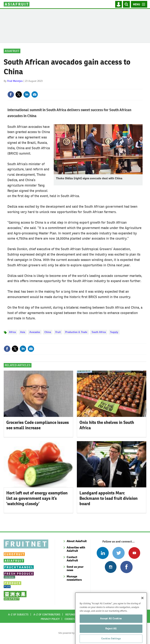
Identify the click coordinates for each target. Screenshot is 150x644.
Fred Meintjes (15, 81)
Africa (12, 332)
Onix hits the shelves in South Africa (107, 425)
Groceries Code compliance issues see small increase (38, 425)
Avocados (35, 332)
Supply (114, 332)
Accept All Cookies (111, 624)
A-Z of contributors (47, 614)
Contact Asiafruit (72, 559)
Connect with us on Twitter (118, 553)
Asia (23, 332)
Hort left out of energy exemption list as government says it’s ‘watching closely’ (37, 498)
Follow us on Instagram (111, 567)
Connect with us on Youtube (134, 553)
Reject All (111, 634)
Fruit (58, 332)
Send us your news (75, 568)
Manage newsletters (74, 578)
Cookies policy (74, 619)
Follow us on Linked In (103, 553)
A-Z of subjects (18, 614)
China (48, 332)
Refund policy (75, 614)
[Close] (142, 603)
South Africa (99, 332)
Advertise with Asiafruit (76, 549)
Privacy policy (50, 619)
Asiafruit (12, 51)
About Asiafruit (77, 541)
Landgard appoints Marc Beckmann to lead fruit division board (109, 498)
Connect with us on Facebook (126, 567)
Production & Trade (76, 332)
